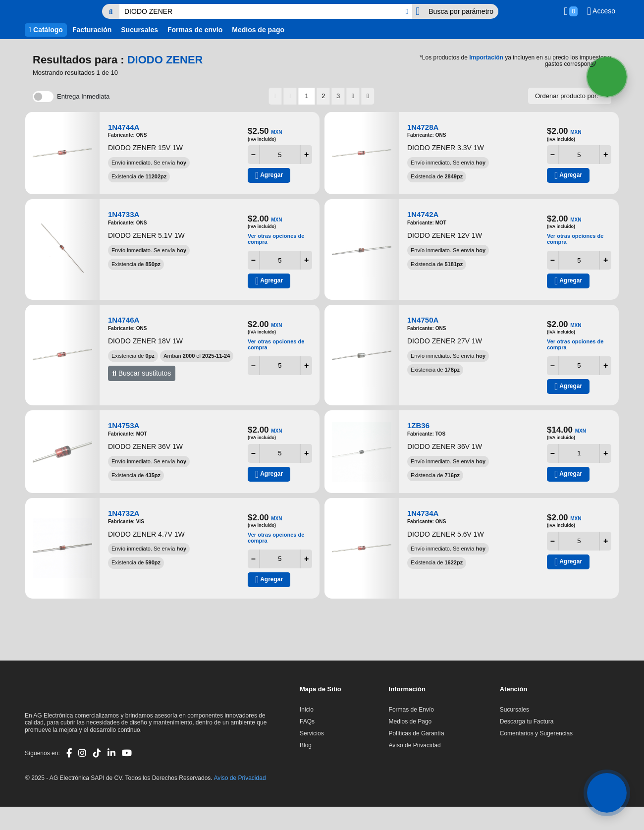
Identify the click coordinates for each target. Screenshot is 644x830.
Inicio (307, 710)
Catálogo (46, 30)
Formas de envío (195, 30)
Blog (306, 745)
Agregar (269, 175)
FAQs (307, 721)
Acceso (601, 11)
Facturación (92, 30)
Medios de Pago (410, 721)
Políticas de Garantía (417, 733)
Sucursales (139, 30)
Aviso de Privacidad (415, 745)
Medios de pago (258, 30)
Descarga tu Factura (527, 721)
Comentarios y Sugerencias (536, 733)
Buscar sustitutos (142, 373)
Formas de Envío (411, 710)
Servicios (312, 733)
